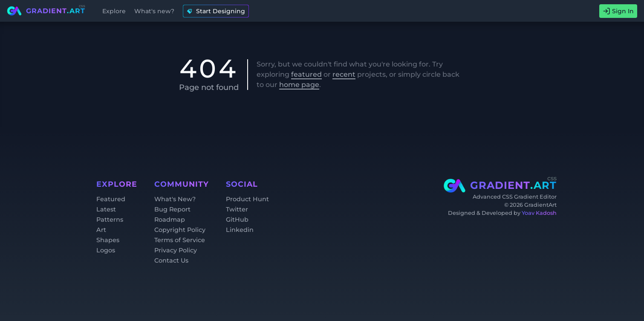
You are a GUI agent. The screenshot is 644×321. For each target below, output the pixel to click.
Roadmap (170, 220)
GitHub (237, 220)
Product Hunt (247, 199)
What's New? (175, 199)
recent (344, 74)
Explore (114, 11)
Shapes (108, 240)
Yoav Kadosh (539, 213)
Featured (111, 199)
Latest (106, 209)
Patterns (110, 220)
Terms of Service (180, 240)
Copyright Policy (180, 230)
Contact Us (171, 260)
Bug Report (172, 209)
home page (299, 85)
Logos (106, 250)
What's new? (154, 11)
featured (306, 74)
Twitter (237, 209)
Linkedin (240, 230)
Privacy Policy (176, 250)
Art (101, 230)
